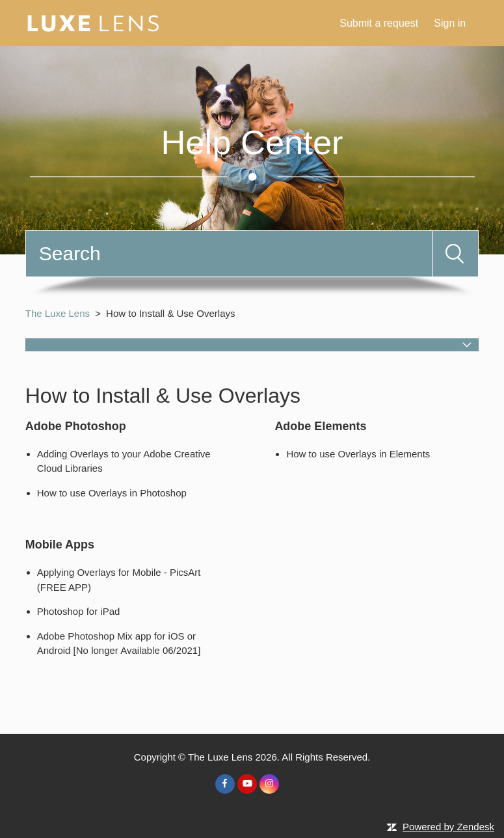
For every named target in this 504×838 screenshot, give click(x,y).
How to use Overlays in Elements (358, 454)
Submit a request (379, 23)
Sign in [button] (450, 23)
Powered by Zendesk (448, 827)
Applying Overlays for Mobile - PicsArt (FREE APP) (119, 580)
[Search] (230, 254)
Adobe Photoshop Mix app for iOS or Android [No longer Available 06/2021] (119, 643)
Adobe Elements (320, 426)
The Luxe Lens (58, 313)
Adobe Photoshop (76, 426)
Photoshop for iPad (79, 611)
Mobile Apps (60, 545)
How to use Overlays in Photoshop (112, 493)
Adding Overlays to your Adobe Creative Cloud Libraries (124, 461)
